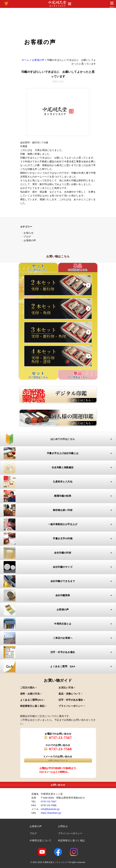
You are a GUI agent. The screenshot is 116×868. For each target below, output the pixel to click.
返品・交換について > (71, 694)
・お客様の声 (29, 240)
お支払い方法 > (67, 688)
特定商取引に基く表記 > (33, 706)
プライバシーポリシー (70, 833)
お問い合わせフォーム (58, 760)
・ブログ (26, 237)
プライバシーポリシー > (72, 706)
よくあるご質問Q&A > (33, 700)
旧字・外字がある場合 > (72, 700)
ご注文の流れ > (29, 688)
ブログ (33, 833)
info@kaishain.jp (50, 809)
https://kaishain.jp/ (51, 813)
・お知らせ (27, 233)
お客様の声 (36, 826)
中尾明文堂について (41, 840)
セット (38, 375)
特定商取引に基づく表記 (71, 840)
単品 (78, 268)
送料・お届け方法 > (31, 694)
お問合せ (63, 826)
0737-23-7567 (60, 738)
